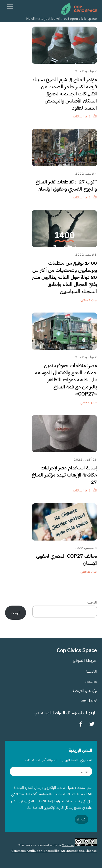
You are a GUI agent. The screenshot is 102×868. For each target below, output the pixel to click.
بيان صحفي (89, 300)
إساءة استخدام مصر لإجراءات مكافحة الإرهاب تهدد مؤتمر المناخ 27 (64, 475)
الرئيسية (91, 671)
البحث (92, 602)
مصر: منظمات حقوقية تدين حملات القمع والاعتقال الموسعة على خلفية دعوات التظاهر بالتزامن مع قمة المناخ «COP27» (66, 380)
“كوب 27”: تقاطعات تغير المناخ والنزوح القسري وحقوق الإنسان (66, 185)
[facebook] (81, 724)
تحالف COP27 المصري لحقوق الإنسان (67, 560)
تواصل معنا (89, 700)
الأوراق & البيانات (85, 116)
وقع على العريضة (85, 691)
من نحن (91, 681)
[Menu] (10, 7)
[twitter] (92, 724)
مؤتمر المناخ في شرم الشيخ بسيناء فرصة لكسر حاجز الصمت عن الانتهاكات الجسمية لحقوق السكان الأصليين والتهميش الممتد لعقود (65, 94)
